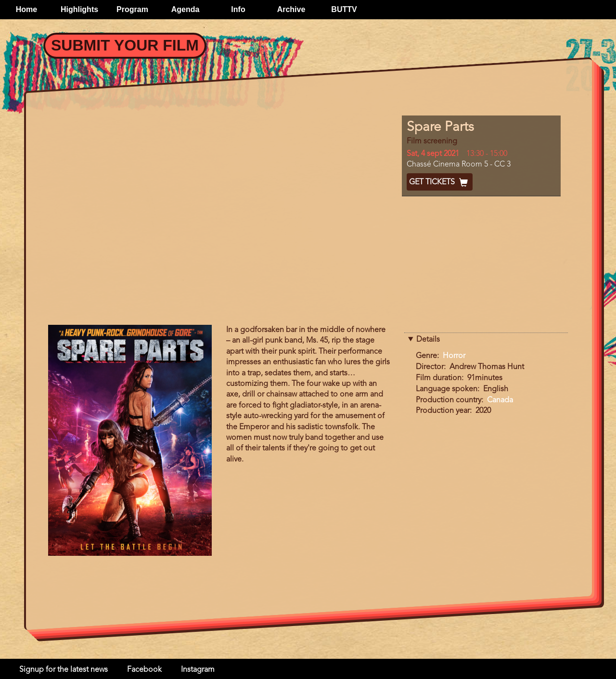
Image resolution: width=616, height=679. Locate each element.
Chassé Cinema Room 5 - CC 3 (459, 165)
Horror (454, 356)
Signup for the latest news (64, 670)
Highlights (79, 9)
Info (238, 9)
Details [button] (428, 340)
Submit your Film (125, 45)
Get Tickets (440, 182)
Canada (500, 400)
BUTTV (344, 9)
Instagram (198, 670)
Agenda (186, 9)
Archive (291, 9)
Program (132, 9)
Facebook (144, 670)
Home (26, 9)
